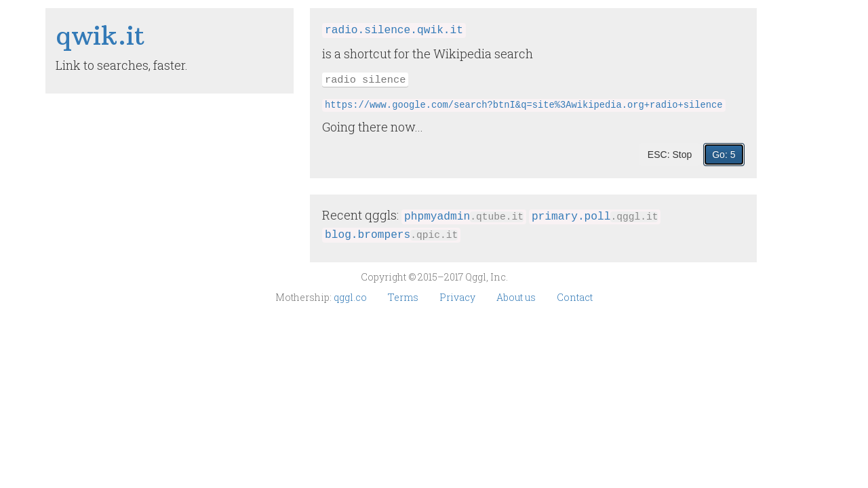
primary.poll (595, 217)
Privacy (458, 297)
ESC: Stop (670, 155)
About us (517, 297)
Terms (404, 297)
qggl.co (351, 297)
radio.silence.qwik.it (394, 30)
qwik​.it (100, 36)
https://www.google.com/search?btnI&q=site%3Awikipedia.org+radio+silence (524, 105)
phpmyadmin (464, 217)
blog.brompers (391, 235)
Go (724, 155)
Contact (575, 297)
